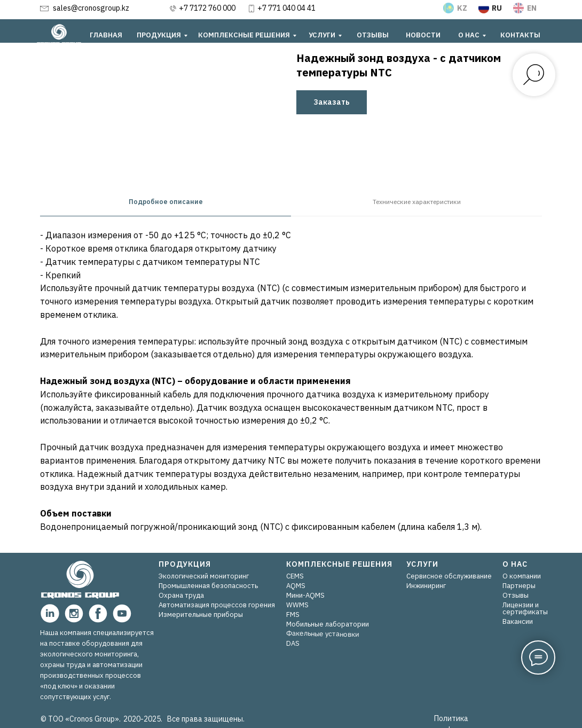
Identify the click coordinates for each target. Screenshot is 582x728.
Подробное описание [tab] (166, 202)
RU (497, 8)
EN (532, 8)
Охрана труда (181, 595)
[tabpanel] (291, 384)
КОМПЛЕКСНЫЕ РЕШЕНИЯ (244, 35)
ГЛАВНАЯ (106, 35)
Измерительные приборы (201, 615)
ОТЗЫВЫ (373, 35)
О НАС (469, 35)
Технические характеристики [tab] (417, 202)
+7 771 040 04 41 (286, 8)
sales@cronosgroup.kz (91, 8)
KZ (462, 8)
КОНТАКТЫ (520, 35)
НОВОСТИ (423, 35)
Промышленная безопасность (208, 586)
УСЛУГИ (322, 35)
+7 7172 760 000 (207, 8)
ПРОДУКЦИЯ (159, 35)
